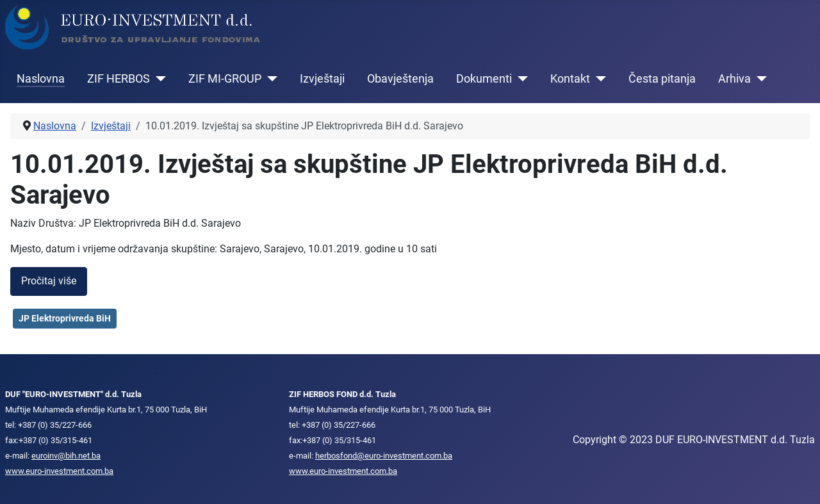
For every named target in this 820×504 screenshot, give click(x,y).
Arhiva (734, 79)
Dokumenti (484, 79)
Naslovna (41, 79)
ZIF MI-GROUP (225, 79)
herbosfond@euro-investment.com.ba (384, 456)
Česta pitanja (662, 79)
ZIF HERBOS (119, 79)
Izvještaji (322, 79)
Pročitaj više (49, 281)
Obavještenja (400, 79)
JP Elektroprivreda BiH (65, 318)
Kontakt (570, 79)
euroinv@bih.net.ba (66, 456)
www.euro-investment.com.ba (59, 471)
